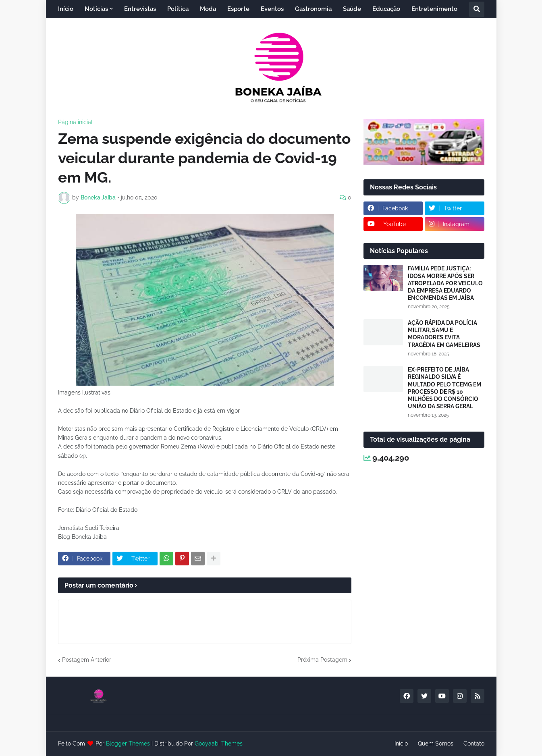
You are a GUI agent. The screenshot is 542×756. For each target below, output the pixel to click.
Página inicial (75, 122)
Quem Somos (436, 744)
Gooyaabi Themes (219, 744)
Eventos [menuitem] (272, 9)
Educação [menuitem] (386, 9)
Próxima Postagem (322, 660)
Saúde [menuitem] (352, 9)
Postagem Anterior (87, 660)
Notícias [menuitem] (96, 9)
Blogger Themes (128, 744)
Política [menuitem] (178, 9)
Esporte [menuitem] (238, 9)
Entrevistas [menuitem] (140, 9)
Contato (474, 744)
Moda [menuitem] (208, 9)
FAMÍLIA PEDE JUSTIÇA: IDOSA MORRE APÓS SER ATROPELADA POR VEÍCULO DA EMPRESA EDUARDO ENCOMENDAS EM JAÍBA (445, 283)
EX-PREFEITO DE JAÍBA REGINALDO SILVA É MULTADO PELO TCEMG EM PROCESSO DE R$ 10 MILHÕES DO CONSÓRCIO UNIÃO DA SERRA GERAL (444, 388)
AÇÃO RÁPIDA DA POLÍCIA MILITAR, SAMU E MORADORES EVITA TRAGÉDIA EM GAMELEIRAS (444, 334)
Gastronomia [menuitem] (313, 9)
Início (401, 744)
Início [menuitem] (66, 9)
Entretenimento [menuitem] (434, 9)
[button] (477, 9)
